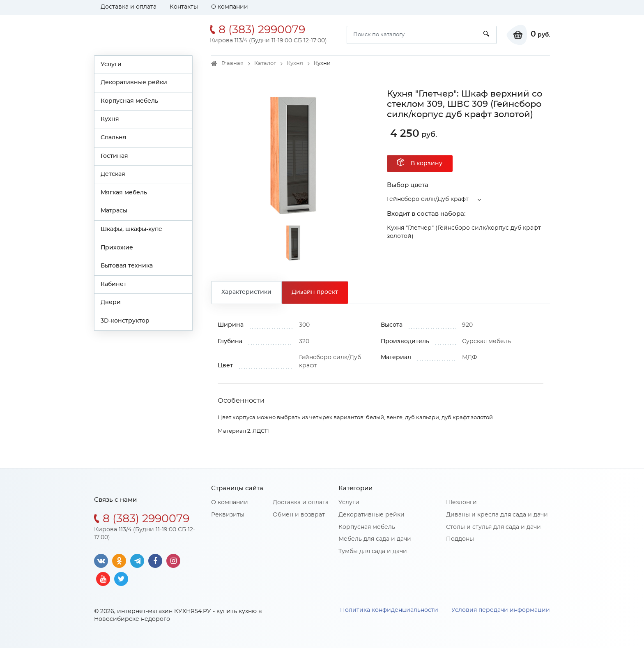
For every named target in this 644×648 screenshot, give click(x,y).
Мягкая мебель (124, 193)
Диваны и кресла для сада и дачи (497, 515)
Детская (113, 174)
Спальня (114, 138)
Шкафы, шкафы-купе (131, 229)
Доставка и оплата (129, 7)
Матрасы (114, 211)
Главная (232, 63)
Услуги (111, 65)
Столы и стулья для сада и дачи (493, 527)
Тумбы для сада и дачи (373, 551)
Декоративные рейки (134, 83)
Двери (111, 302)
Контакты (184, 7)
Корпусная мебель (129, 101)
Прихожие (117, 248)
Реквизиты (228, 515)
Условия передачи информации (501, 610)
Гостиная (114, 156)
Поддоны (460, 539)
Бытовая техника (127, 266)
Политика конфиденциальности (389, 610)
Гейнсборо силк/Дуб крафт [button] (428, 199)
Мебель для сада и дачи (375, 539)
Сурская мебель (486, 341)
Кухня (110, 119)
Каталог (265, 63)
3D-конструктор (125, 321)
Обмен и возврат (299, 515)
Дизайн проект (315, 292)
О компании (230, 7)
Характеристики (246, 292)
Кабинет (114, 284)
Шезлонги (461, 503)
